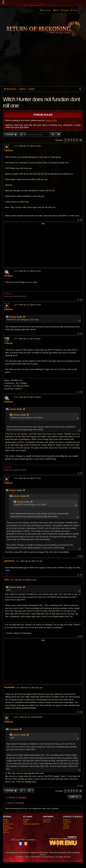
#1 (16, 146)
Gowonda (47, 820)
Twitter (66, 824)
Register (26, 820)
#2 (16, 271)
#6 (16, 478)
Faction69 (9, 687)
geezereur (9, 561)
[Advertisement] (43, 64)
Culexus (8, 343)
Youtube (66, 826)
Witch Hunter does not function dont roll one (41, 102)
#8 (12, 580)
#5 (16, 397)
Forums (6, 822)
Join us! (6, 832)
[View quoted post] (24, 317)
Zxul (6, 580)
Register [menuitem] (66, 10)
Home (5, 820)
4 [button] (74, 140)
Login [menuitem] (75, 10)
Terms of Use (51, 120)
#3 (16, 305)
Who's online (8, 824)
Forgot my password (31, 824)
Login (25, 822)
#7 (18, 561)
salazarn (9, 150)
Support (66, 820)
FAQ (57, 10)
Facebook (67, 822)
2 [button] (69, 140)
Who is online (16, 803)
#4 (16, 339)
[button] (81, 140)
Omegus (9, 276)
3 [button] (71, 140)
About (5, 830)
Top (81, 220)
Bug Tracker (8, 828)
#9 (18, 688)
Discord (66, 828)
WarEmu (46, 822)
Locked (10, 134)
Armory (6, 826)
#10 (17, 717)
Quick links (46, 10)
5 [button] (77, 140)
